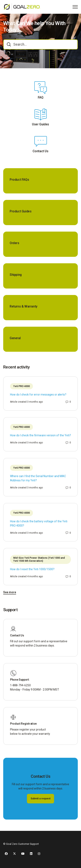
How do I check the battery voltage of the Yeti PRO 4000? (39, 523)
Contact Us (40, 151)
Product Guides (21, 211)
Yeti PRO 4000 (22, 386)
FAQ (41, 98)
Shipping (16, 275)
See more (10, 592)
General (15, 338)
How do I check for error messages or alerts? (38, 395)
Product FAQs (19, 180)
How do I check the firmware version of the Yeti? (40, 435)
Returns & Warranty (24, 306)
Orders (14, 243)
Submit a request (40, 799)
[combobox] (40, 44)
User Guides (40, 124)
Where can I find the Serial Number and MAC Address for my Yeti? (38, 478)
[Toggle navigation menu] (75, 7)
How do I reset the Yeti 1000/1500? (32, 569)
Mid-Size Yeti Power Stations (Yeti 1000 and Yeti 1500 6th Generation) (39, 559)
